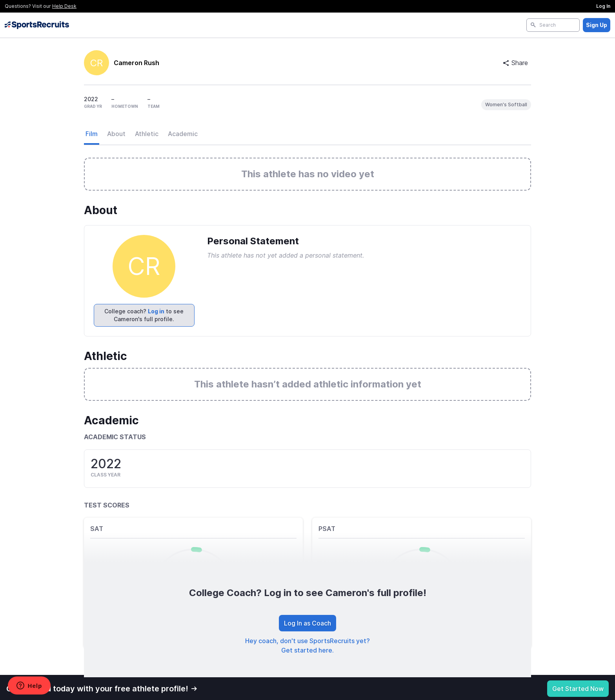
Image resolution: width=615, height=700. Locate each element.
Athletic (147, 134)
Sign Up (597, 25)
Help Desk (64, 6)
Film (92, 134)
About (116, 134)
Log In (603, 6)
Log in (156, 311)
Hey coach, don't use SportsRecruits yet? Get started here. (307, 645)
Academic (183, 134)
